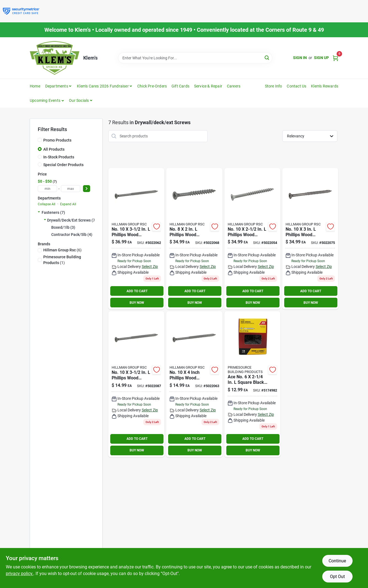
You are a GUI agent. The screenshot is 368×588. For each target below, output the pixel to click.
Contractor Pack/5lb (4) (72, 235)
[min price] (47, 189)
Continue (337, 561)
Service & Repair (208, 86)
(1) (62, 260)
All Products (54, 149)
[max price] (71, 189)
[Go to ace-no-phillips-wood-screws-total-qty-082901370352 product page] (136, 239)
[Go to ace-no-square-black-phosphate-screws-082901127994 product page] (252, 384)
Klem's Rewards (325, 86)
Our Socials (79, 100)
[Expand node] (39, 212)
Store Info (274, 86)
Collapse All (47, 204)
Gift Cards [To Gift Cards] (180, 86)
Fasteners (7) (53, 212)
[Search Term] (195, 58)
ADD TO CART (137, 291)
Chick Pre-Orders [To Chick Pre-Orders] (152, 86)
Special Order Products (63, 165)
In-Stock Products (59, 157)
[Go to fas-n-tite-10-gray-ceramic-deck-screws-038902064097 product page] (310, 239)
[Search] (267, 58)
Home (35, 86)
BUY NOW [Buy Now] (137, 303)
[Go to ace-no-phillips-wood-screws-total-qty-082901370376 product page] (194, 384)
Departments (57, 86)
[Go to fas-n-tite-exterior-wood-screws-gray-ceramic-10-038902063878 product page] (252, 239)
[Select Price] (87, 189)
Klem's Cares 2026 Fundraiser (103, 86)
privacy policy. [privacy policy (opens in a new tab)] (20, 574)
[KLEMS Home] (55, 58)
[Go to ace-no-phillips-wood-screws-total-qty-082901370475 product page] (136, 384)
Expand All (68, 204)
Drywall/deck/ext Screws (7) (72, 220)
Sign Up (321, 58)
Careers (234, 86)
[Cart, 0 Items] (335, 58)
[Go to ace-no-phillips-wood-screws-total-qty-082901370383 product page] (194, 239)
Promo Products (57, 140)
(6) (62, 250)
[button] (47, 100)
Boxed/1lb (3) (63, 227)
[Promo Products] (40, 140)
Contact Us (296, 86)
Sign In (300, 58)
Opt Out (337, 577)
